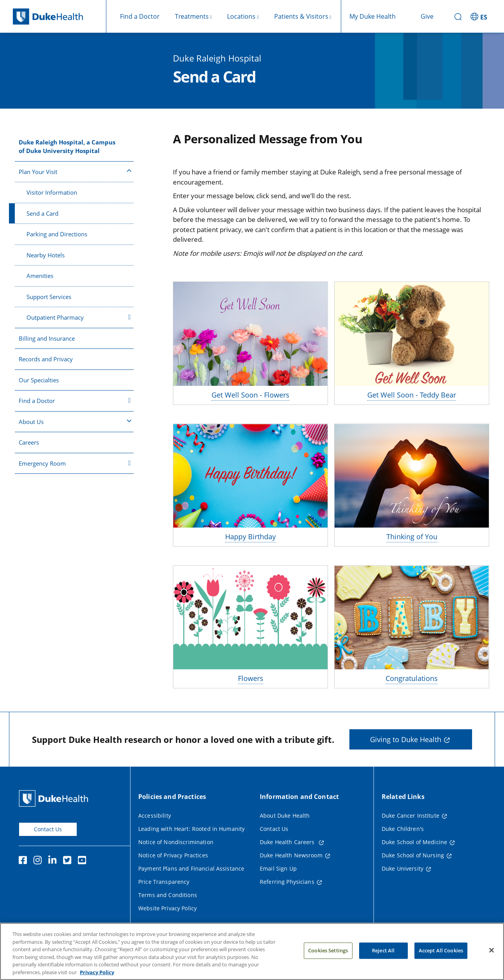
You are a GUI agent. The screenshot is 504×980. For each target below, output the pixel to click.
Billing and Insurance (47, 338)
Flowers (251, 678)
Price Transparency (164, 882)
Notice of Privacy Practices (173, 855)
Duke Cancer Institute (411, 815)
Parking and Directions (57, 234)
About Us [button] (75, 421)
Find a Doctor (140, 16)
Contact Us (48, 829)
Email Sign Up (278, 868)
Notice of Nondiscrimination (176, 842)
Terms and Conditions (168, 895)
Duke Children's (403, 829)
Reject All (383, 962)
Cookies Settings (328, 962)
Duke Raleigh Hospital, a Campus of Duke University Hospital (67, 147)
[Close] (492, 962)
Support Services (49, 297)
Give (427, 16)
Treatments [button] (192, 16)
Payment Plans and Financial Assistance (191, 868)
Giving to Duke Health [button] (406, 739)
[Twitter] (69, 861)
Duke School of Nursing (413, 855)
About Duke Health (285, 815)
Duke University (403, 868)
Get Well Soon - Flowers (250, 395)
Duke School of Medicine (414, 842)
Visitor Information (52, 192)
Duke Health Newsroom (291, 855)
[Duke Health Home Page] (55, 798)
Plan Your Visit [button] (75, 171)
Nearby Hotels (46, 255)
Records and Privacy (46, 359)
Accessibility (155, 815)
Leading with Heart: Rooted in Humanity (191, 829)
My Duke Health (373, 16)
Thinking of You (412, 537)
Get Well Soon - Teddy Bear (412, 395)
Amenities (40, 276)
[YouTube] (84, 861)
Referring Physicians (287, 882)
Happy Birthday (250, 537)
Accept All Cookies (441, 962)
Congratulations (412, 678)
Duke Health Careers (288, 842)
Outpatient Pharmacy (79, 317)
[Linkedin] (54, 861)
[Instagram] (39, 861)
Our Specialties (39, 380)
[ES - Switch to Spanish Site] (480, 16)
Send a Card (42, 213)
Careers (29, 442)
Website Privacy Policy (167, 908)
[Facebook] (25, 861)
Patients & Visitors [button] (301, 16)
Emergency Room (75, 463)
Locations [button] (241, 16)
